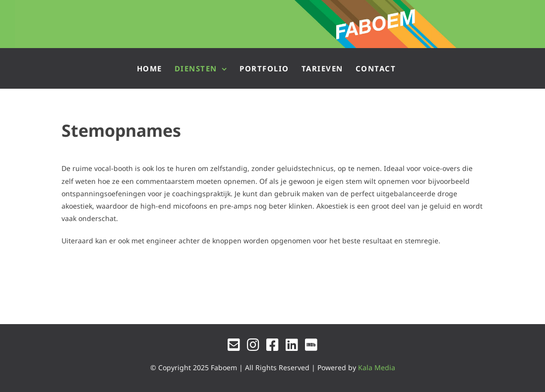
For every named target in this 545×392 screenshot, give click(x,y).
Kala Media (377, 367)
